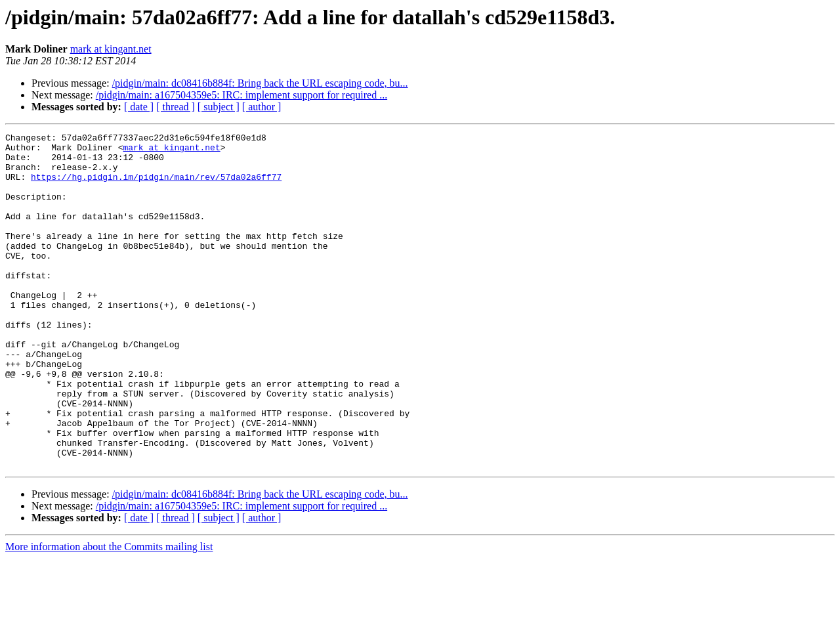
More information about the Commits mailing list (109, 614)
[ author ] (262, 107)
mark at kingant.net (111, 49)
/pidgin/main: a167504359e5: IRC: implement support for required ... (241, 95)
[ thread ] (176, 107)
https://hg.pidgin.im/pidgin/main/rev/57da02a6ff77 (156, 186)
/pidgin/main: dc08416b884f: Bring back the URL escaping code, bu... (260, 83)
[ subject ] (219, 107)
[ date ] (139, 107)
